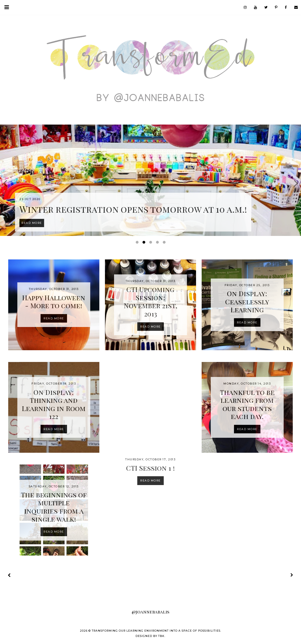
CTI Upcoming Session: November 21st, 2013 (150, 301)
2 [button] (145, 244)
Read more (54, 318)
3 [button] (152, 244)
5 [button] (165, 244)
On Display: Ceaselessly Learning (247, 301)
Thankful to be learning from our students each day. (247, 404)
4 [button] (158, 244)
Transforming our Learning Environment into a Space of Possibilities (156, 631)
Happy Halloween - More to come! (54, 302)
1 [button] (138, 244)
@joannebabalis (150, 612)
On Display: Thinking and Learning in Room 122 (54, 404)
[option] (150, 180)
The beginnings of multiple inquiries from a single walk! (54, 507)
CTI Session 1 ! (150, 468)
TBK (161, 636)
